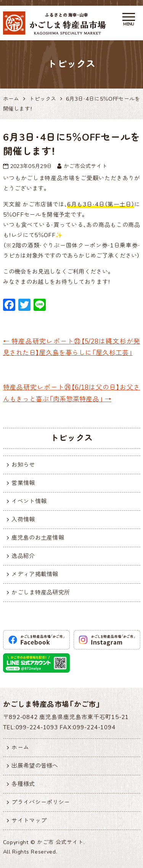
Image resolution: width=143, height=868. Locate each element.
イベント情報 (29, 501)
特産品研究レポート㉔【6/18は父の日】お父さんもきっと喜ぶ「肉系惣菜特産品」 (72, 393)
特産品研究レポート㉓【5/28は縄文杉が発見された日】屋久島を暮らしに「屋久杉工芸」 (72, 347)
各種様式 (23, 784)
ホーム (20, 748)
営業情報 (23, 483)
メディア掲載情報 (35, 574)
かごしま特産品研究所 (41, 592)
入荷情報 (23, 520)
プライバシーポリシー (41, 802)
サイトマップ (29, 820)
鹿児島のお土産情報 (38, 538)
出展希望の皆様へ (35, 766)
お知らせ (23, 465)
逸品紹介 (23, 556)
